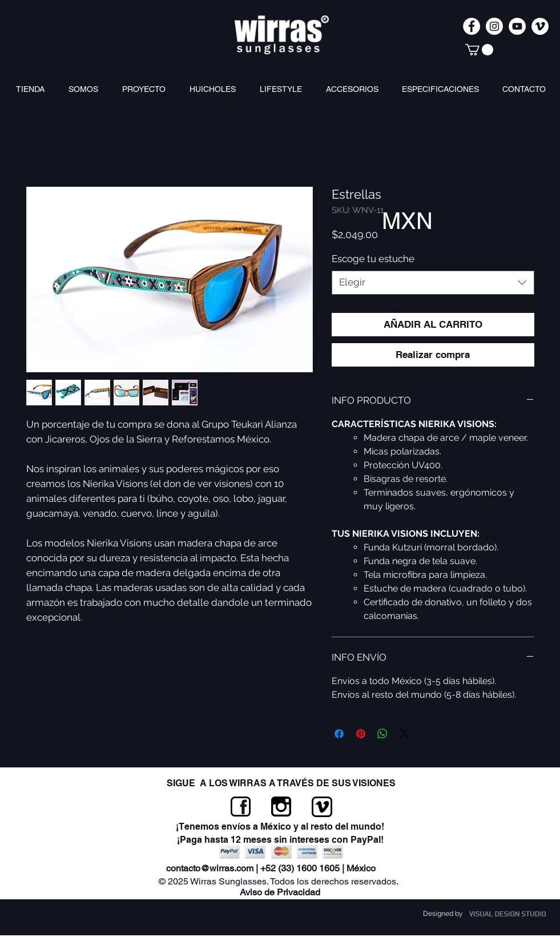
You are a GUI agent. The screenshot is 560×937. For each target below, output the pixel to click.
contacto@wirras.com (210, 868)
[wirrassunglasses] (494, 26)
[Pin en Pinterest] (361, 734)
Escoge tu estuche (373, 259)
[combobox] (433, 283)
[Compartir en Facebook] (339, 734)
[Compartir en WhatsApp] (382, 734)
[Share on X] (404, 734)
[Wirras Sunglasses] (472, 26)
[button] (355, 89)
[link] (479, 50)
